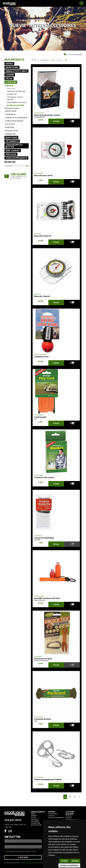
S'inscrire (23, 857)
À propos (69, 816)
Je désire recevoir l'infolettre (21, 851)
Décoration (36, 825)
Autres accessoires (16, 105)
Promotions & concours (53, 815)
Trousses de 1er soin (16, 91)
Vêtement (35, 821)
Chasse (10, 75)
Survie (9, 86)
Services (69, 818)
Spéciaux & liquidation (56, 817)
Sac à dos (10, 124)
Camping (10, 114)
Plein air (11, 82)
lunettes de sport (14, 121)
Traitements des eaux (17, 102)
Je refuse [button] (64, 861)
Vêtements (12, 141)
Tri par (34, 60)
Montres (10, 127)
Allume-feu (12, 94)
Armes (9, 64)
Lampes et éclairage (16, 118)
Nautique (11, 137)
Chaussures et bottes (14, 146)
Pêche (9, 78)
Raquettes (11, 131)
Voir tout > (11, 89)
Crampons (10, 134)
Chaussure (36, 823)
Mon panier (74, 54)
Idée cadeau (13, 151)
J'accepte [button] (75, 861)
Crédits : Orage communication (29, 863)
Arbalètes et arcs (16, 71)
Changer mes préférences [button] (69, 865)
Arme (33, 814)
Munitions (12, 67)
